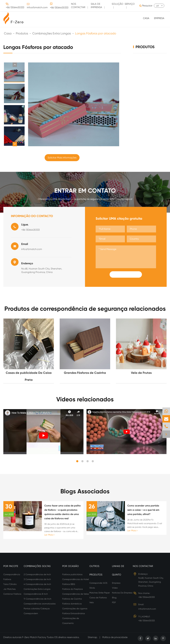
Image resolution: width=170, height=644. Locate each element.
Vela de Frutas (141, 373)
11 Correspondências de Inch (37, 599)
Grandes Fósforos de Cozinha (85, 373)
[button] (15, 65)
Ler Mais (49, 535)
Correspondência (12, 574)
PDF (114, 602)
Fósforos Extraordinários (74, 613)
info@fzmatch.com (37, 7)
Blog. (114, 598)
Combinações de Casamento (71, 621)
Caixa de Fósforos (98, 598)
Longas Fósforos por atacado (96, 33)
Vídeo (115, 588)
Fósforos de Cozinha (72, 599)
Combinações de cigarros (75, 609)
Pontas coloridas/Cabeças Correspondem (37, 611)
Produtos (22, 33)
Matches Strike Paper (100, 593)
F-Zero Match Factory (34, 637)
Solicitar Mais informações (62, 158)
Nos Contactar (143, 566)
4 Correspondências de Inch (37, 584)
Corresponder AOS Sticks (98, 585)
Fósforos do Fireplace (72, 589)
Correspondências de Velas (76, 594)
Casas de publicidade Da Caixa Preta (29, 376)
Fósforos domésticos (72, 604)
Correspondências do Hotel (76, 579)
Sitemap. (93, 637)
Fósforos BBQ (69, 584)
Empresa (159, 18)
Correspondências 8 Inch (36, 594)
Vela (92, 602)
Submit (126, 274)
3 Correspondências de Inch (37, 579)
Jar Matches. (10, 589)
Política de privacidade (115, 637)
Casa (146, 18)
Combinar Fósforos (12, 594)
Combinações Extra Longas (52, 33)
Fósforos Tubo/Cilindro (10, 582)
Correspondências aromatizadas (40, 604)
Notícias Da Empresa (122, 593)
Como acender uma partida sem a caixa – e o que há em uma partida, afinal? (143, 510)
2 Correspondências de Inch (37, 574)
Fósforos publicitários (72, 574)
